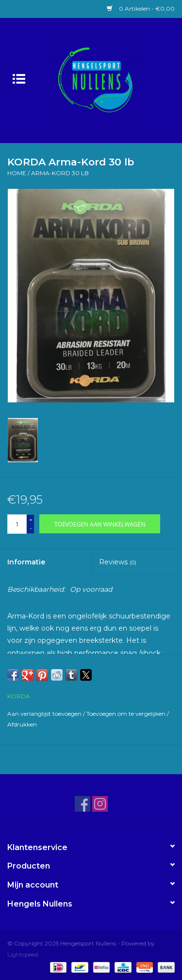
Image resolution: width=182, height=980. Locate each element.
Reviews (118, 562)
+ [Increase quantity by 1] (31, 519)
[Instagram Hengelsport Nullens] (100, 804)
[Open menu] (19, 78)
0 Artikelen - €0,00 (141, 9)
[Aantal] (17, 524)
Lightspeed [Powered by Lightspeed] (23, 954)
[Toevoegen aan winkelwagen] (100, 524)
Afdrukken (22, 724)
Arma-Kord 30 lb (60, 173)
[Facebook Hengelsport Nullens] (83, 804)
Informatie (26, 562)
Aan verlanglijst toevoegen (45, 714)
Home (17, 173)
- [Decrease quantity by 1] (31, 528)
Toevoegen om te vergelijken (127, 714)
